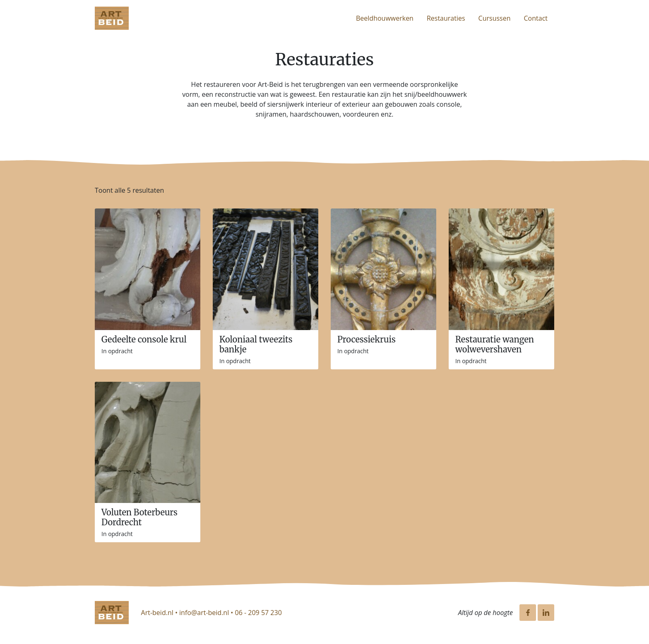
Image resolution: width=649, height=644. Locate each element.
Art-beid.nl (157, 613)
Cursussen (495, 18)
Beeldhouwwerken (385, 18)
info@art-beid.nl (204, 613)
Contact (536, 18)
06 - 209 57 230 (258, 613)
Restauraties (446, 18)
